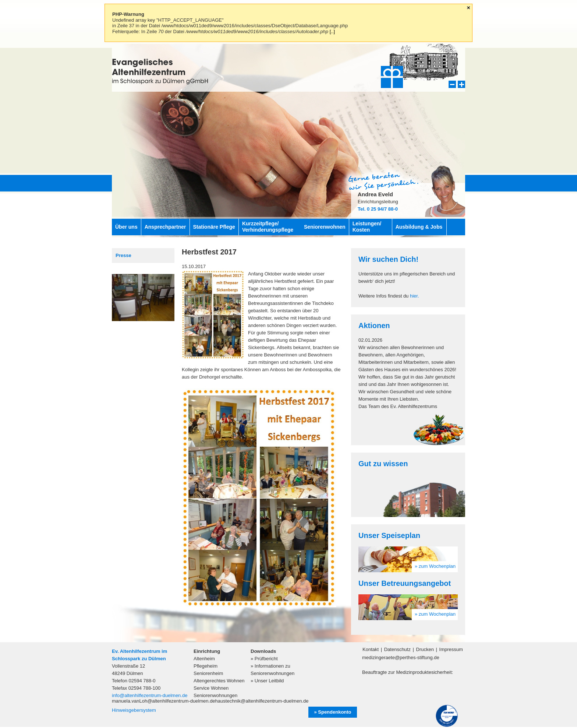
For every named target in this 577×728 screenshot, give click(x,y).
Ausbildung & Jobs (419, 227)
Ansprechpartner (165, 227)
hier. (415, 296)
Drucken (425, 649)
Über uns (126, 227)
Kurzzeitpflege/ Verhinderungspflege (268, 227)
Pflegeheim (206, 666)
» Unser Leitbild (267, 681)
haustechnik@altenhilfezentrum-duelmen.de (262, 701)
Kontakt (371, 649)
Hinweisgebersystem (134, 710)
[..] (332, 31)
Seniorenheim (208, 673)
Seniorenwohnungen (215, 695)
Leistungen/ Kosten (367, 227)
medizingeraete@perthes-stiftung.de (401, 657)
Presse (123, 255)
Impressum (451, 649)
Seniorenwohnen (325, 227)
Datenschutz (397, 649)
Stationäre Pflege (214, 227)
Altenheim (204, 659)
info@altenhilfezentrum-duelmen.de (150, 695)
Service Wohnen (211, 688)
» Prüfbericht (264, 659)
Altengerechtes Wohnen (219, 681)
